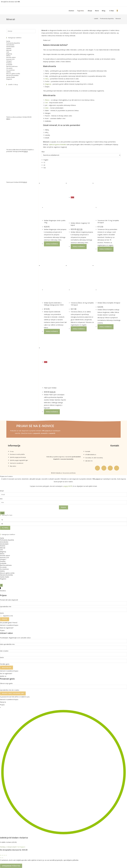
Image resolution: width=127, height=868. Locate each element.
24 (44, 165)
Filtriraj (5, 528)
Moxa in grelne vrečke (13, 74)
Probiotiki (9, 65)
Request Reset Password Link (13, 693)
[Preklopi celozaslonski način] (2, 855)
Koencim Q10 (10, 59)
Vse (45, 168)
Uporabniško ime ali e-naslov (10, 690)
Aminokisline (10, 45)
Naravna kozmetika (12, 75)
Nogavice (9, 79)
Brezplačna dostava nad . (11, 2)
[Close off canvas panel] (1, 585)
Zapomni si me (6, 616)
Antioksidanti (10, 47)
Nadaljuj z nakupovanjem (8, 847)
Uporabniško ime (6, 607)
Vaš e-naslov (4, 651)
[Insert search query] (21, 31)
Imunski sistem (11, 57)
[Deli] (4, 855)
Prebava (9, 63)
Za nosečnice (10, 70)
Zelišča (8, 72)
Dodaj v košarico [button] (52, 244)
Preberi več (47, 40)
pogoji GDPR (68, 486)
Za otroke (9, 68)
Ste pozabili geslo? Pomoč (9, 623)
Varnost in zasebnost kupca (9, 625)
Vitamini (9, 48)
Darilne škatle (11, 77)
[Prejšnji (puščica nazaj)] (1, 858)
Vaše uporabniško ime (7, 644)
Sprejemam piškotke (11, 866)
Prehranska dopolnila (13, 43)
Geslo (2, 613)
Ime (1, 499)
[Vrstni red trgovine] (81, 155)
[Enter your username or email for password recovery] (63, 687)
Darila (8, 41)
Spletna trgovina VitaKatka (58, 144)
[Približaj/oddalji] (1, 855)
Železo (47, 100)
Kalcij (47, 79)
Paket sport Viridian (50, 388)
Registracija (7, 668)
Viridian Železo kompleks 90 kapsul (109, 303)
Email (2, 491)
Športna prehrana (12, 66)
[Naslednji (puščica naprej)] (2, 858)
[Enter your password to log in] (63, 610)
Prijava (63, 507)
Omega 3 (9, 61)
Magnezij (48, 84)
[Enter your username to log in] (63, 603)
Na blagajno (21, 847)
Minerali (118, 19)
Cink (46, 103)
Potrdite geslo (5, 664)
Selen (47, 108)
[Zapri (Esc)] (6, 855)
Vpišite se (3, 676)
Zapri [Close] (2, 513)
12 (44, 162)
